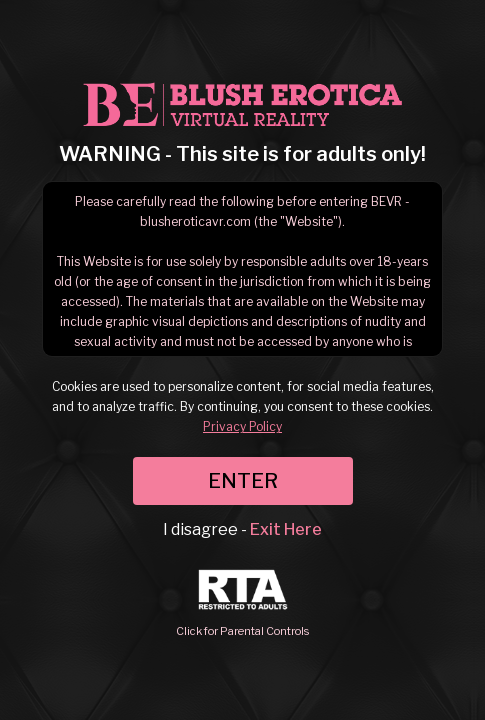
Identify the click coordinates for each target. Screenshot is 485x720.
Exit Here (286, 529)
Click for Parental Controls (242, 603)
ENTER (243, 481)
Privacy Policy (242, 426)
